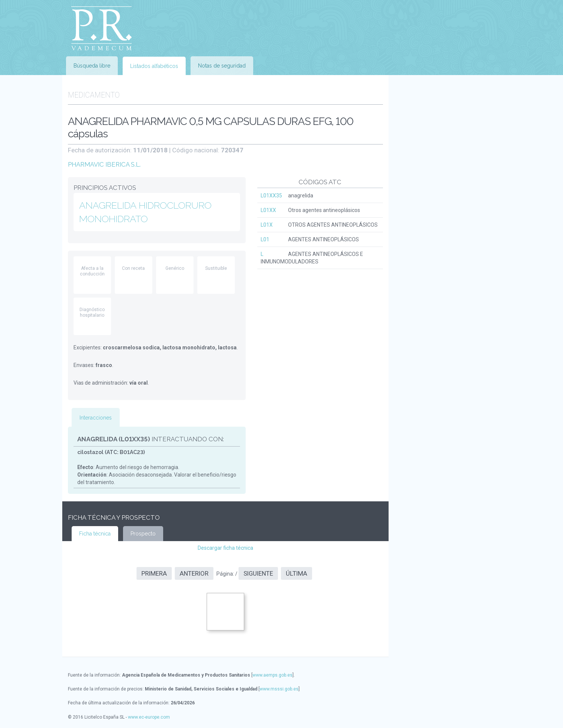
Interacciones (96, 418)
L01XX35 (271, 196)
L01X (267, 225)
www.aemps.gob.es (272, 675)
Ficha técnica (95, 534)
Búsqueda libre (92, 66)
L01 (265, 239)
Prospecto (143, 534)
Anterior (194, 573)
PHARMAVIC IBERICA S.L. (104, 164)
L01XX (268, 210)
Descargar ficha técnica (225, 548)
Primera (154, 573)
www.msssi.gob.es (279, 689)
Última (297, 573)
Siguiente (258, 573)
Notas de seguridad (222, 66)
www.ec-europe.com (149, 717)
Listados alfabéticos (154, 66)
